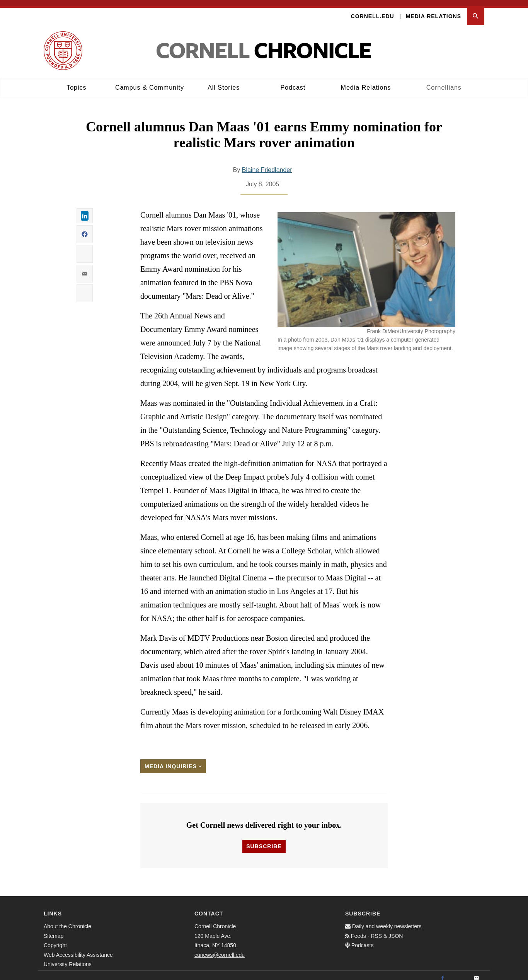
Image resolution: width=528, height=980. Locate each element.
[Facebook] (443, 972)
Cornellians (444, 81)
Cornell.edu (373, 10)
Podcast (293, 81)
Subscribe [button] (264, 840)
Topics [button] (76, 81)
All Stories (224, 81)
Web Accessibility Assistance (78, 948)
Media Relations (433, 10)
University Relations (68, 958)
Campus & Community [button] (150, 81)
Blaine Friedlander (267, 164)
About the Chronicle (67, 920)
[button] (476, 10)
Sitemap (54, 929)
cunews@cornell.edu (220, 948)
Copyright (55, 939)
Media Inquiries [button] (173, 760)
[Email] (477, 972)
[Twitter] (460, 972)
